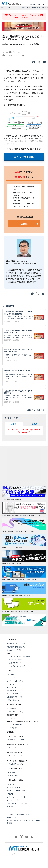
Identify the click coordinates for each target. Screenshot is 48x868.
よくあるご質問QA (13, 787)
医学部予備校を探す (14, 700)
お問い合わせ (11, 784)
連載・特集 (25, 8)
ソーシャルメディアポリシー (17, 803)
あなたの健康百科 (15, 725)
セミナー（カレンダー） (15, 681)
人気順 (14, 424)
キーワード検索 (12, 694)
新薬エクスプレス (15, 663)
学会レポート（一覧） (15, 650)
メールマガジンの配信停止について (20, 814)
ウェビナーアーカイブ (17, 666)
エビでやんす (11, 690)
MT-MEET (13, 748)
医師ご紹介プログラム (15, 697)
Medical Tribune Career (18, 756)
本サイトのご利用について (16, 791)
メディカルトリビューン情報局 (20, 656)
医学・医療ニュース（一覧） (17, 644)
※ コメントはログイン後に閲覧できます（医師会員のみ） (24, 431)
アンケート (11, 684)
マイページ (11, 674)
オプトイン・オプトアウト (16, 797)
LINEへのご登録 (12, 776)
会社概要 (10, 807)
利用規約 (10, 794)
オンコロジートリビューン (18, 712)
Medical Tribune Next (17, 764)
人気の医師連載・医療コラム (17, 647)
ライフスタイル (12, 728)
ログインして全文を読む (24, 157)
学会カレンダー (12, 687)
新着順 (34, 424)
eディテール (11, 678)
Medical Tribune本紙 (17, 739)
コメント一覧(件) (12, 418)
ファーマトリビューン (17, 718)
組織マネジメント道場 (38, 8)
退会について (12, 817)
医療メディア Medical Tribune (10, 8)
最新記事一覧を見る (35, 410)
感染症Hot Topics (15, 660)
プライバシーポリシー (15, 800)
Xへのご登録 (11, 772)
